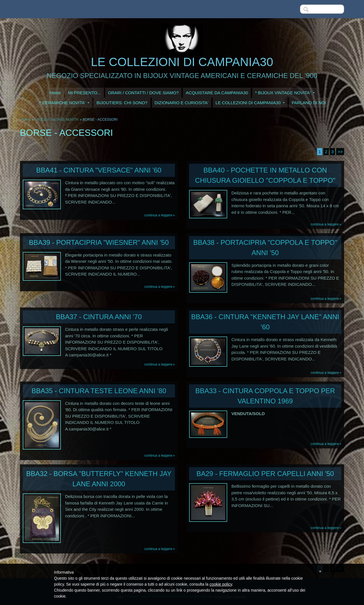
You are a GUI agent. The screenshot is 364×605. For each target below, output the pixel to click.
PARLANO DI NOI (309, 103)
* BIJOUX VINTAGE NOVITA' (285, 93)
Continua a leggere (159, 215)
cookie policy (221, 584)
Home (55, 93)
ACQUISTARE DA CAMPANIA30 (217, 93)
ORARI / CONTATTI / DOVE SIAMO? (143, 93)
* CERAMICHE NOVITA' (65, 103)
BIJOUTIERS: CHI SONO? (122, 103)
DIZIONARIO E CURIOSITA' (182, 103)
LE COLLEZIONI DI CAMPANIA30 (182, 62)
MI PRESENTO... (84, 93)
